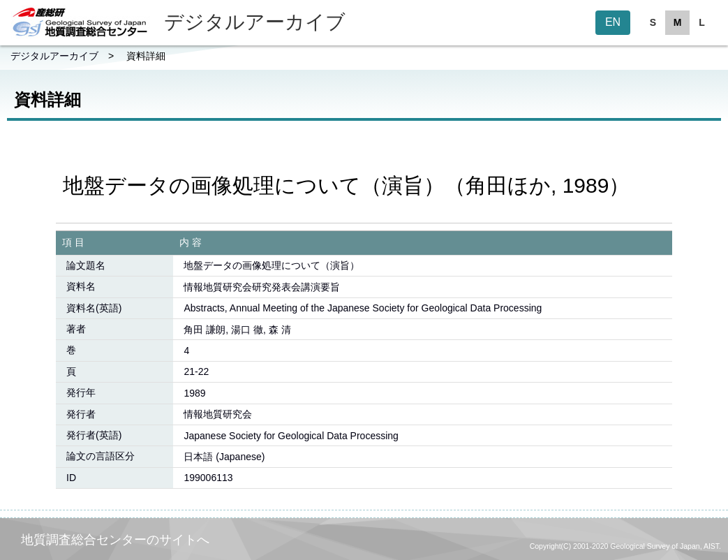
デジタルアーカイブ (54, 56)
